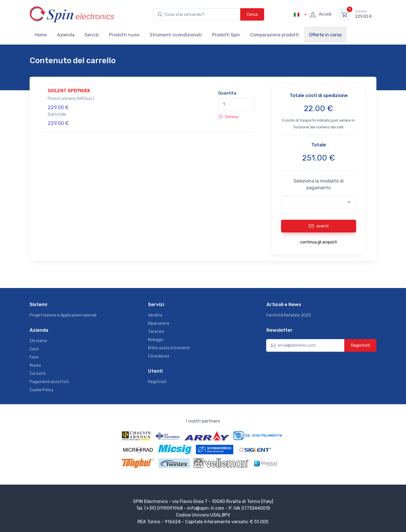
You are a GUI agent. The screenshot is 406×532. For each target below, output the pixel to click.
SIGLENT (69, 91)
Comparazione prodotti (274, 35)
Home (41, 35)
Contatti (38, 374)
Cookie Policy (42, 390)
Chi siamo (38, 341)
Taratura (156, 332)
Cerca (252, 14)
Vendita (155, 315)
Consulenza (159, 356)
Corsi (34, 349)
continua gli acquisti (319, 242)
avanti (319, 226)
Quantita (227, 93)
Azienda (66, 35)
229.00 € (363, 14)
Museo (35, 365)
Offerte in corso (325, 35)
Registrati (157, 382)
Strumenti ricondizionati (176, 35)
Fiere (34, 357)
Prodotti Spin (226, 35)
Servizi (92, 35)
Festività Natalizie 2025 (289, 315)
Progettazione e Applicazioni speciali (63, 315)
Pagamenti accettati (49, 382)
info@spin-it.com (206, 508)
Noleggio (156, 340)
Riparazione (159, 323)
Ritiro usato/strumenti (169, 348)
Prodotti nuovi (124, 35)
